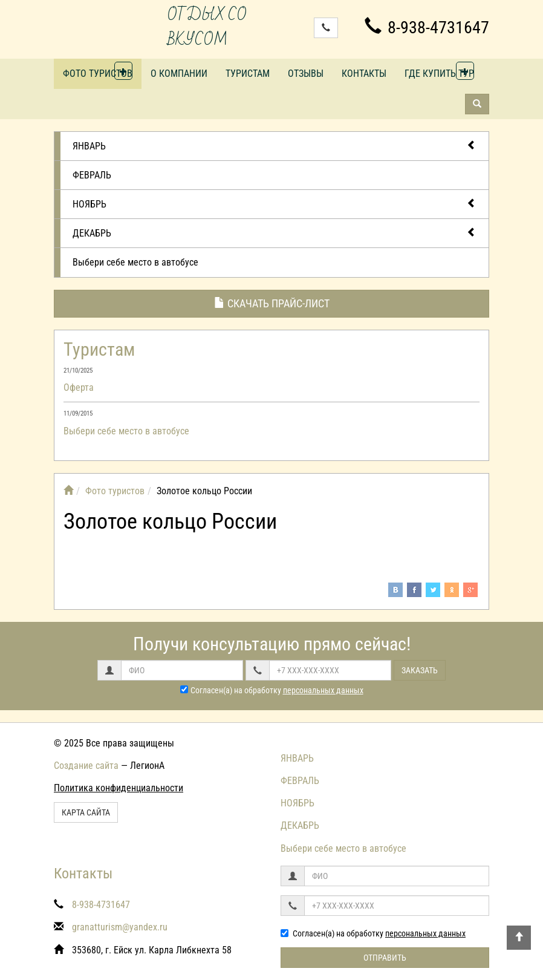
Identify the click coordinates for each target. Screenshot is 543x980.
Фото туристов (98, 73)
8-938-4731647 (427, 28)
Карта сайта (86, 812)
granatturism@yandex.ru (120, 927)
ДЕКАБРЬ (275, 233)
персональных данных (323, 690)
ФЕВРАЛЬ (92, 175)
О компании (179, 73)
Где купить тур (439, 73)
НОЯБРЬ (275, 204)
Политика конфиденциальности (119, 788)
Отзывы (306, 73)
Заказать (420, 670)
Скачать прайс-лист (272, 303)
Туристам (248, 73)
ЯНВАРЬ (275, 145)
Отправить (385, 958)
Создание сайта (86, 766)
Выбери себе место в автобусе (135, 262)
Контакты (364, 73)
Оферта (79, 387)
